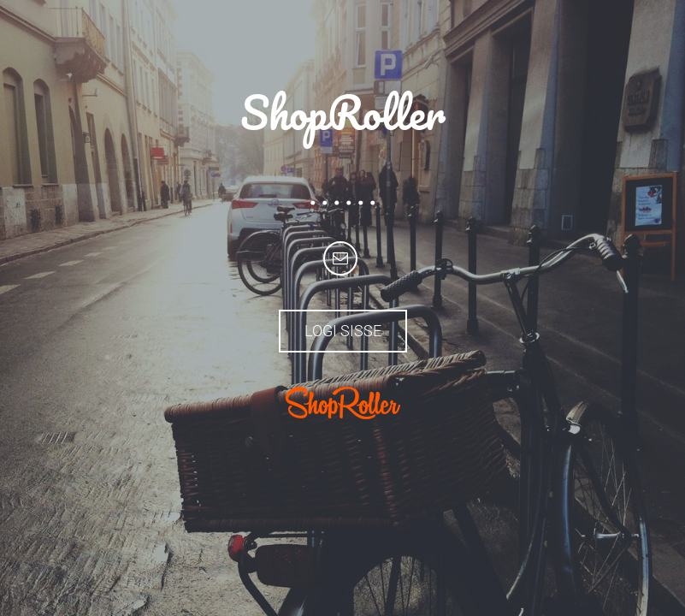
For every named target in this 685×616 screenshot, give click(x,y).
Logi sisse (343, 331)
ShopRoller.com (343, 403)
